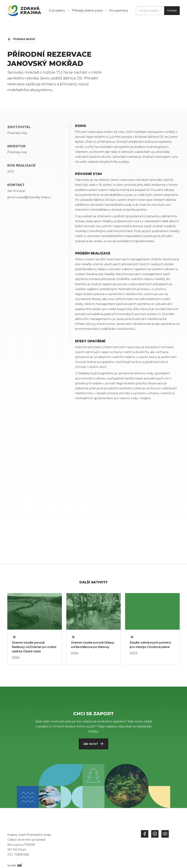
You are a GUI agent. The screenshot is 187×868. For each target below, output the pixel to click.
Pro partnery (119, 11)
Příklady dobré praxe (87, 11)
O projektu (57, 11)
